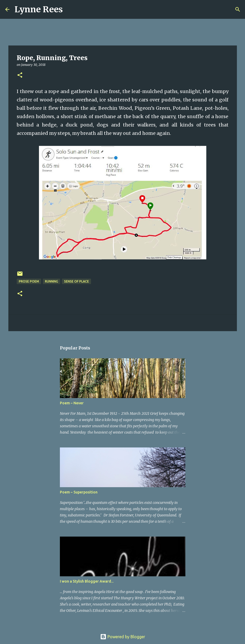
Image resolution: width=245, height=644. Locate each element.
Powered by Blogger (123, 637)
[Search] (70, 9)
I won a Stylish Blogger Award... (87, 581)
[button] (20, 75)
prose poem (29, 281)
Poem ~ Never (72, 403)
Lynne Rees (39, 9)
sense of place (76, 281)
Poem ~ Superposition (79, 492)
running (52, 281)
